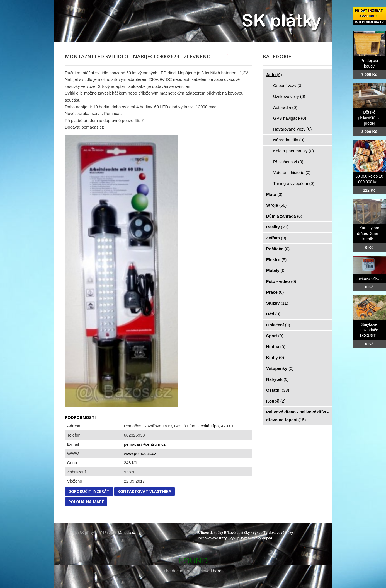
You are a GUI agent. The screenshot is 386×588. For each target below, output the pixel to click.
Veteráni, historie (292, 173)
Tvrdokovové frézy (278, 533)
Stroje (276, 205)
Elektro (276, 260)
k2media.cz (127, 533)
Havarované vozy (292, 129)
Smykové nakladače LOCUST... (369, 330)
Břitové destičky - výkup (243, 533)
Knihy (275, 357)
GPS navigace (290, 118)
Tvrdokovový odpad (256, 538)
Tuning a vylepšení (294, 183)
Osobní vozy (288, 85)
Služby (277, 303)
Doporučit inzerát (89, 491)
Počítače (278, 249)
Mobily (276, 270)
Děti (273, 314)
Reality (277, 227)
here (217, 571)
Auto (274, 75)
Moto (274, 194)
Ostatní (278, 390)
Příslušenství (288, 162)
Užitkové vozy (289, 96)
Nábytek (277, 379)
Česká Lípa (208, 426)
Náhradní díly (289, 140)
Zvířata (276, 238)
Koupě (276, 401)
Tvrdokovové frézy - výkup (218, 538)
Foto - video (281, 281)
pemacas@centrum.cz (145, 444)
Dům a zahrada (284, 216)
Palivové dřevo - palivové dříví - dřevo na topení (297, 416)
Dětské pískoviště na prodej (369, 118)
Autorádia (285, 107)
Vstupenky (280, 368)
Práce (275, 292)
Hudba (276, 347)
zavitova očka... (369, 279)
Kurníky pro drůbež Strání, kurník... (369, 233)
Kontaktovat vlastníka (145, 491)
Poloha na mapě (86, 502)
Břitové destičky (210, 533)
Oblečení (278, 325)
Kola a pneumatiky (293, 151)
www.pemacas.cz (140, 453)
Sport (275, 336)
